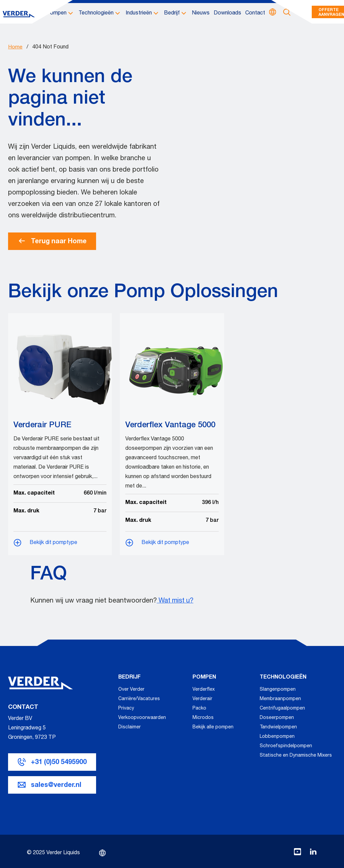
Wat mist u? (176, 601)
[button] (60, 14)
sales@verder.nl (56, 785)
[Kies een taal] (273, 14)
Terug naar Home (52, 241)
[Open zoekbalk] (287, 14)
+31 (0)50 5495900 (59, 762)
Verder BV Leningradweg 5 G (27, 728)
